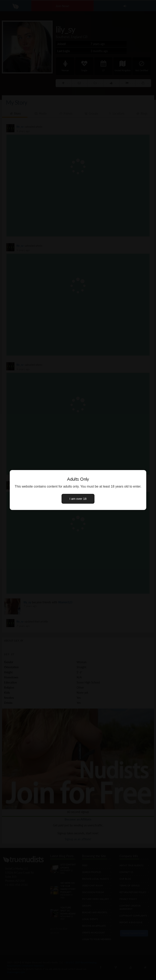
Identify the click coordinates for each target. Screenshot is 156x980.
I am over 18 (78, 499)
